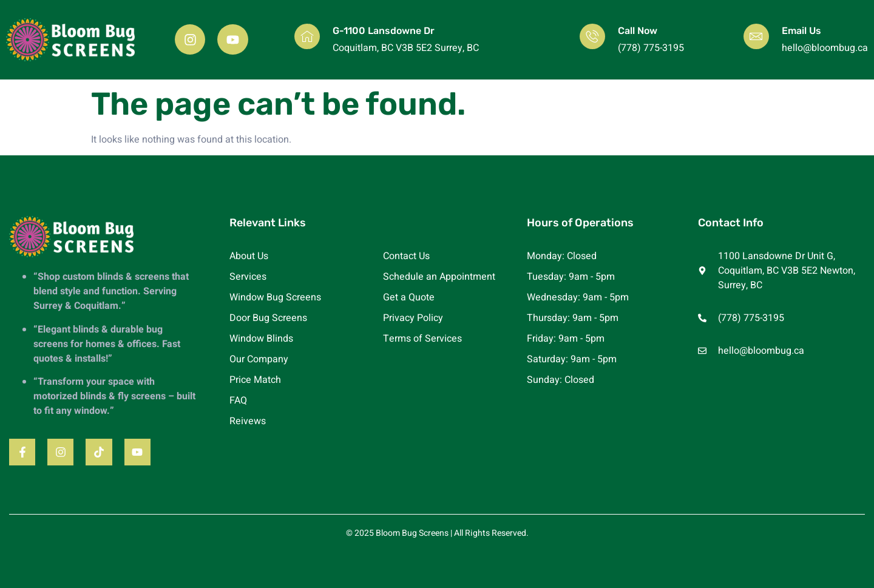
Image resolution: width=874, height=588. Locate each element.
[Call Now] (592, 36)
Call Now (638, 31)
